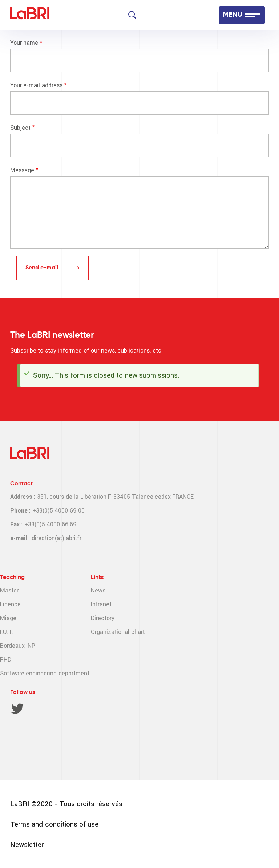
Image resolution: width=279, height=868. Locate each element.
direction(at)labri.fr (56, 538)
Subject (20, 128)
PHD (6, 660)
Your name (24, 43)
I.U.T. (7, 632)
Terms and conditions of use (54, 824)
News (98, 590)
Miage (8, 618)
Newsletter (27, 845)
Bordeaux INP (18, 646)
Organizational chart (118, 632)
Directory (103, 618)
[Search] (132, 15)
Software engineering (28, 673)
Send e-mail (43, 268)
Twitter (17, 708)
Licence (10, 604)
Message (22, 170)
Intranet (101, 604)
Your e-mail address (36, 85)
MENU (232, 15)
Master (9, 590)
